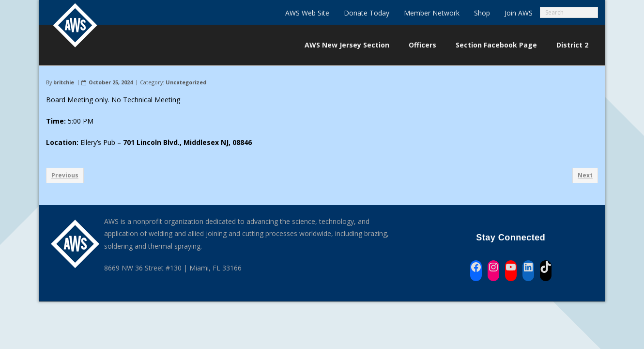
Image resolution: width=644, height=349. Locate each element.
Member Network (432, 13)
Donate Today (367, 13)
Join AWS (519, 13)
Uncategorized (186, 82)
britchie (64, 82)
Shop (482, 13)
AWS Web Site (307, 13)
